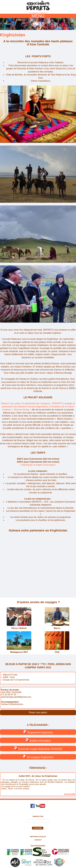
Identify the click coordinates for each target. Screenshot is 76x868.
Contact (38, 840)
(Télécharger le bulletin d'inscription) (38, 465)
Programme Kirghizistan (38, 732)
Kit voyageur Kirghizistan (38, 757)
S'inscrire (38, 828)
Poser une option (38, 712)
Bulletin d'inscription (38, 740)
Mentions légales (38, 837)
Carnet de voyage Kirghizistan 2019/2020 (38, 748)
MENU (38, 16)
